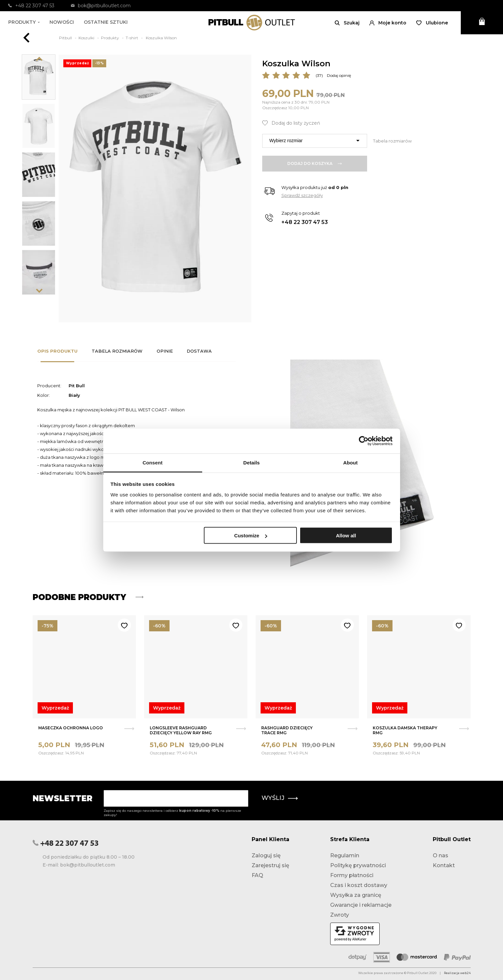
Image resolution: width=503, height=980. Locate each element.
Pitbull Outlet (452, 839)
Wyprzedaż (55, 708)
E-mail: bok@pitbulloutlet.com (79, 865)
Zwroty (340, 915)
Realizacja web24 (457, 973)
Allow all (346, 536)
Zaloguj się (266, 855)
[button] (388, 23)
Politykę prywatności (358, 865)
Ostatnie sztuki (106, 22)
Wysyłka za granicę (356, 895)
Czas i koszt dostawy (359, 885)
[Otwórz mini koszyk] (482, 23)
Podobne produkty (88, 597)
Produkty (24, 22)
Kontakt (444, 865)
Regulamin (345, 855)
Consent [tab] (153, 462)
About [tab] (351, 462)
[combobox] (315, 141)
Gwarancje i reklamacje (361, 905)
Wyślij (280, 798)
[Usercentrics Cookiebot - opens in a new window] (364, 441)
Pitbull (66, 38)
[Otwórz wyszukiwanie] (347, 23)
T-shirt (132, 38)
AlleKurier (359, 939)
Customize (251, 536)
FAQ (257, 875)
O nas (440, 855)
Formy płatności (352, 875)
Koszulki (87, 38)
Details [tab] (252, 462)
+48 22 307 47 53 (31, 6)
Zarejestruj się (270, 865)
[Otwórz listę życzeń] (432, 23)
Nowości (62, 22)
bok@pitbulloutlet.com (101, 6)
